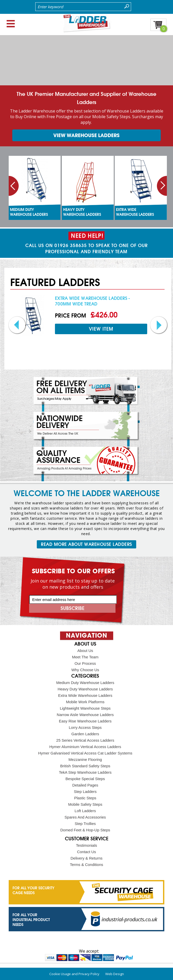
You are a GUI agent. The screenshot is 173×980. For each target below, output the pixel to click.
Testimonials (86, 845)
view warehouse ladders (86, 135)
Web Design (115, 974)
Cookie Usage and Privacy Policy (74, 974)
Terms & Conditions (86, 865)
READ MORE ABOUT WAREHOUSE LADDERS (86, 544)
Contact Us (86, 852)
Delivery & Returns (86, 858)
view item (101, 329)
